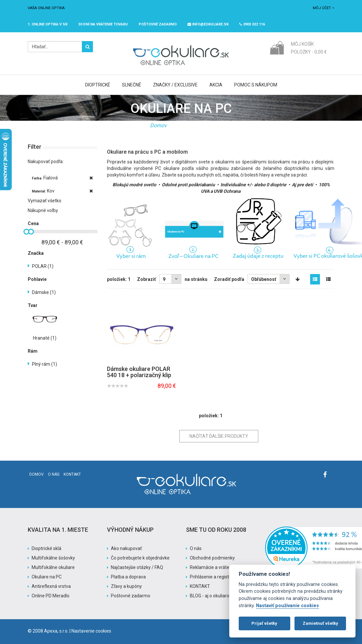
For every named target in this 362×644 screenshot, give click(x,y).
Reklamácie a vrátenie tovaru (220, 567)
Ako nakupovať (126, 548)
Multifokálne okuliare (53, 567)
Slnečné (132, 85)
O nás (54, 474)
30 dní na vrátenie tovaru (103, 24)
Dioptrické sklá (46, 548)
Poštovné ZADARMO (158, 24)
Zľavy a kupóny (126, 586)
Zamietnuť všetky (320, 623)
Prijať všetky (264, 623)
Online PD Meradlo (51, 596)
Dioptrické (98, 85)
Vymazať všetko (45, 201)
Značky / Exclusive (175, 85)
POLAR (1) (43, 266)
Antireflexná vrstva (51, 586)
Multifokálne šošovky (53, 558)
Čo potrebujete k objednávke (140, 558)
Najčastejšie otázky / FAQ (137, 567)
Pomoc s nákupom (256, 85)
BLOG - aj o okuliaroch (212, 596)
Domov (158, 125)
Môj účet (324, 8)
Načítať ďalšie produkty (219, 436)
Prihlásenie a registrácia (214, 577)
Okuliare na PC (47, 577)
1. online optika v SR (48, 24)
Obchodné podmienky (212, 558)
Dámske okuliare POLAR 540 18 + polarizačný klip (139, 372)
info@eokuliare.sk (208, 24)
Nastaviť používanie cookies (287, 606)
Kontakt (72, 474)
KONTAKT (200, 586)
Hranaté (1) (45, 338)
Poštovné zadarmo (131, 596)
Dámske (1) (44, 292)
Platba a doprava (128, 577)
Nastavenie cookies (91, 631)
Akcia (216, 85)
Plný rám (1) (45, 364)
